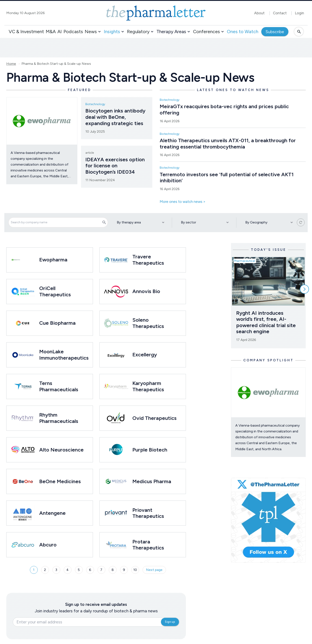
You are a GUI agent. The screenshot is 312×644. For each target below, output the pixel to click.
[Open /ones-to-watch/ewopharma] (16, 260)
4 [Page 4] (67, 570)
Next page (154, 570)
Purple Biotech (150, 450)
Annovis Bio (146, 291)
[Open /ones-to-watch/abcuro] (23, 545)
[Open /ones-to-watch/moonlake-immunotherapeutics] (23, 355)
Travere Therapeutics (148, 260)
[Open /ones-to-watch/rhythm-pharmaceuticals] (23, 418)
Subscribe (275, 32)
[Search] (104, 222)
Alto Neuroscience (61, 450)
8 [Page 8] (113, 570)
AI (60, 32)
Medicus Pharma (152, 481)
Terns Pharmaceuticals (59, 386)
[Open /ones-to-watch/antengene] (23, 513)
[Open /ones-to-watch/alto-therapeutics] (23, 450)
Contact (280, 13)
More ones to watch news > (183, 202)
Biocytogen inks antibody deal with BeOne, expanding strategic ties (116, 117)
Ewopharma (53, 260)
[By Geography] (268, 223)
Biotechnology (95, 104)
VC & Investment (26, 32)
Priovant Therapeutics (148, 513)
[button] (99, 32)
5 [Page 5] (79, 570)
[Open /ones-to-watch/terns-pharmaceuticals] (23, 386)
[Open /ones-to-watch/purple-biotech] (116, 450)
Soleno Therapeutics (148, 323)
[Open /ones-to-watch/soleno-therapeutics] (116, 323)
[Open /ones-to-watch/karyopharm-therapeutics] (116, 386)
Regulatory (138, 32)
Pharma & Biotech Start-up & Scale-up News (56, 64)
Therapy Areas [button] (171, 32)
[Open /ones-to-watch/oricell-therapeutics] (23, 292)
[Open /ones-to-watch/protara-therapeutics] (116, 545)
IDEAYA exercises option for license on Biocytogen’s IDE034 (116, 166)
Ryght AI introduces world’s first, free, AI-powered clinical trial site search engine (267, 322)
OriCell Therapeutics (55, 291)
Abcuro (48, 545)
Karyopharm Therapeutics (148, 386)
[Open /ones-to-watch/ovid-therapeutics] (116, 418)
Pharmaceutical (245, 261)
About (259, 13)
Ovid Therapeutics (154, 418)
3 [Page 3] (56, 570)
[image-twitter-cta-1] (268, 520)
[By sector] (204, 223)
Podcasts (73, 32)
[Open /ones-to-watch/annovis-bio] (116, 292)
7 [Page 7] (101, 570)
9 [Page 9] (124, 570)
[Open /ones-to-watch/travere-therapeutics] (116, 260)
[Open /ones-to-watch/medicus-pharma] (116, 481)
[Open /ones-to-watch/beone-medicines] (23, 481)
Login (299, 13)
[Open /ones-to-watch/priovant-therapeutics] (116, 513)
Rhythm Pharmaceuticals (59, 418)
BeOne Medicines (61, 481)
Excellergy (145, 355)
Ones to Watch (243, 32)
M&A (51, 32)
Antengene (52, 513)
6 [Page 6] (90, 570)
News (91, 32)
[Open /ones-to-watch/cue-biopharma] (23, 323)
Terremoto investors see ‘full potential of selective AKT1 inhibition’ (227, 178)
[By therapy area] (140, 223)
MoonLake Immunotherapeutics (64, 355)
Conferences (206, 32)
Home (11, 64)
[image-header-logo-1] (156, 13)
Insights (112, 32)
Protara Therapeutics (148, 545)
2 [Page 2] (45, 570)
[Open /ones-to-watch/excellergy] (116, 355)
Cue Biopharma (57, 323)
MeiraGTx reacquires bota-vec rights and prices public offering (225, 109)
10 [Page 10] (135, 570)
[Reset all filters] (301, 222)
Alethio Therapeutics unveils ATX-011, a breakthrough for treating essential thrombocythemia (228, 143)
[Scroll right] (304, 289)
